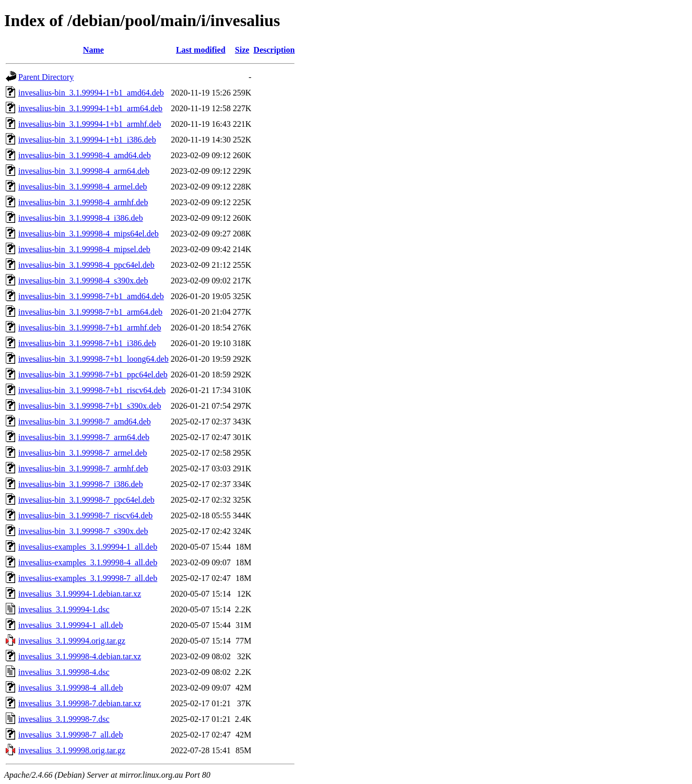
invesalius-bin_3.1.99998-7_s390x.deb (83, 531)
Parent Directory (46, 77)
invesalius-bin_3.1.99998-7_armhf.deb (83, 468)
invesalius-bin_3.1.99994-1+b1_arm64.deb (90, 108)
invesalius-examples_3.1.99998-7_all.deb (88, 578)
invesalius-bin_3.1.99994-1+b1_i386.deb (87, 140)
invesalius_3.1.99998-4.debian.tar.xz (80, 656)
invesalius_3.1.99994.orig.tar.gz (72, 641)
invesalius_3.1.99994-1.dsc (64, 609)
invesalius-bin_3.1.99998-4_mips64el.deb (89, 234)
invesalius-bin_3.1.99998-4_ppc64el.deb (86, 265)
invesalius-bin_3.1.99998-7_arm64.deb (84, 437)
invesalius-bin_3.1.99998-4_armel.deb (83, 187)
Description (274, 50)
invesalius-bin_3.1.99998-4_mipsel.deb (84, 249)
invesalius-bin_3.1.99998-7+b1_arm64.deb (90, 312)
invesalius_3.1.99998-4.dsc (64, 672)
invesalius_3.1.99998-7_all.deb (71, 735)
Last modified (201, 50)
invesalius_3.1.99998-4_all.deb (71, 688)
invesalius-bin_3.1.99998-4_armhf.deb (83, 202)
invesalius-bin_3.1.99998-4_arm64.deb (84, 171)
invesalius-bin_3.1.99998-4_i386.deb (81, 218)
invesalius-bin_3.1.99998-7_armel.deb (83, 453)
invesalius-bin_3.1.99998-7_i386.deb (81, 484)
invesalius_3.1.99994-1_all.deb (71, 625)
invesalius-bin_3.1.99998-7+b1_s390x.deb (90, 406)
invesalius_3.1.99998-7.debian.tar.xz (80, 703)
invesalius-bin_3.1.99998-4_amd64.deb (85, 155)
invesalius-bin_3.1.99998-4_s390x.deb (83, 281)
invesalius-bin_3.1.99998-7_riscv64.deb (85, 515)
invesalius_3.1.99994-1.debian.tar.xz (80, 594)
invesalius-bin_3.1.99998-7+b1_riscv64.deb (92, 390)
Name (93, 50)
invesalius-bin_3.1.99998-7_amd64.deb (85, 421)
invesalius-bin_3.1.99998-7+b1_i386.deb (87, 343)
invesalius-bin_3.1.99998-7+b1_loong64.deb (93, 359)
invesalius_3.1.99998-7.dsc (64, 719)
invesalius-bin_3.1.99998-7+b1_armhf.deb (90, 328)
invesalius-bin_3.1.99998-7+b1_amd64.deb (91, 296)
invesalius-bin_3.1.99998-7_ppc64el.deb (86, 500)
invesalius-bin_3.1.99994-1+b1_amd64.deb (91, 93)
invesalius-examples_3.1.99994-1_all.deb (88, 547)
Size (242, 50)
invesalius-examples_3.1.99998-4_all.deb (88, 562)
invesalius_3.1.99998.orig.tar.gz (72, 750)
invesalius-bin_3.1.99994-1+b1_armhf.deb (90, 124)
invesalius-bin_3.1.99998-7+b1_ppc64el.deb (93, 375)
